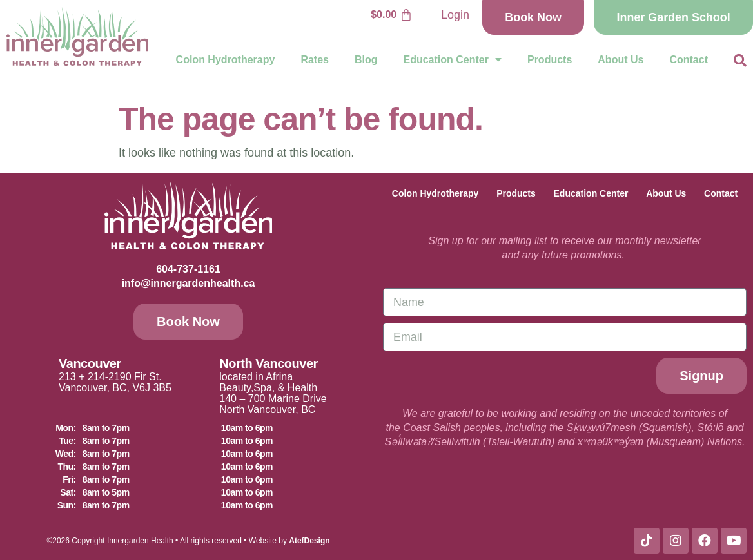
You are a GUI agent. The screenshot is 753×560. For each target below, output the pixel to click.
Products (550, 60)
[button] (740, 61)
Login (453, 15)
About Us (621, 60)
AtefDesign (309, 541)
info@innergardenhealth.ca (189, 283)
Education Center (453, 60)
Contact (689, 60)
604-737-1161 (188, 269)
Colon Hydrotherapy (226, 60)
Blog (366, 60)
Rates (315, 60)
